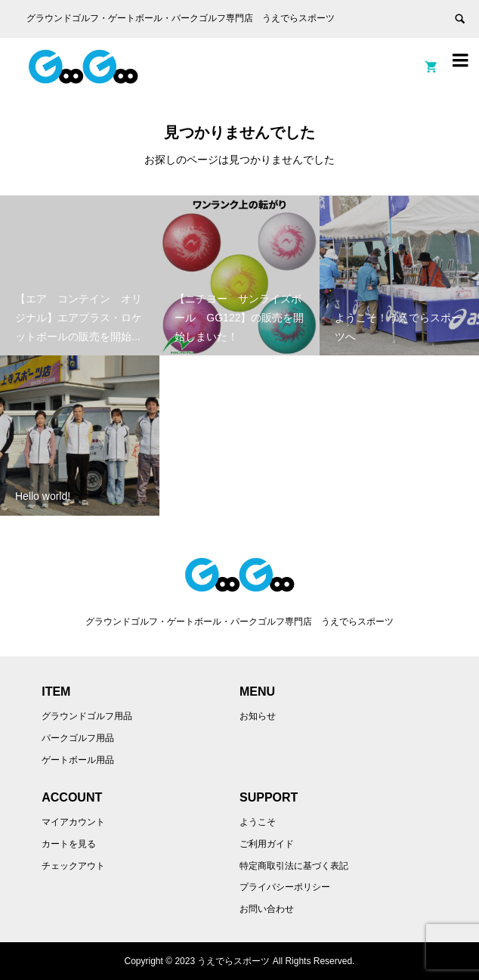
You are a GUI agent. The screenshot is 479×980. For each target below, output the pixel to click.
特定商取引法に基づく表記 (294, 866)
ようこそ (258, 822)
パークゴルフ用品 (78, 738)
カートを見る (69, 844)
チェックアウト (73, 866)
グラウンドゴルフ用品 (87, 716)
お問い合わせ (267, 909)
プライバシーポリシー (285, 887)
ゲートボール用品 (78, 760)
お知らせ (258, 716)
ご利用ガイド (267, 844)
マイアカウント (73, 822)
